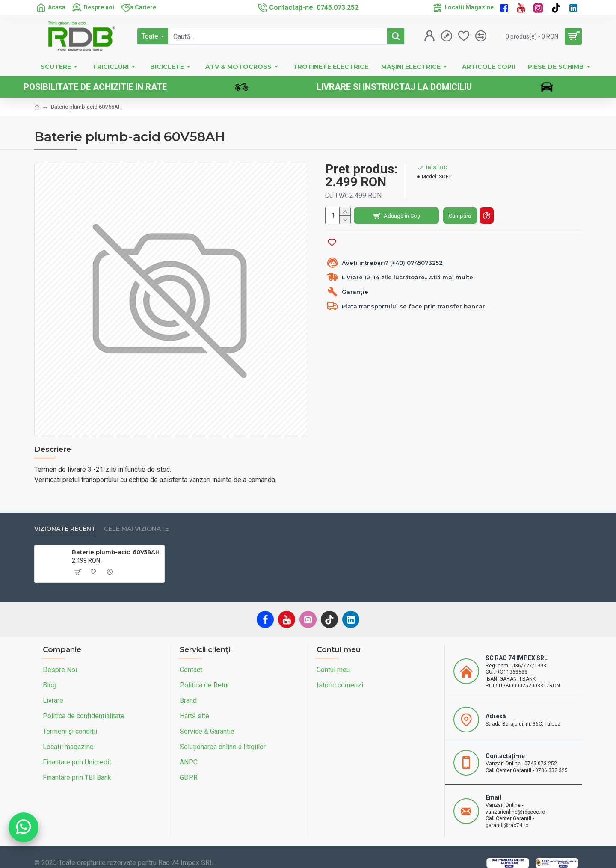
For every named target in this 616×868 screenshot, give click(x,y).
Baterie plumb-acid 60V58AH (116, 542)
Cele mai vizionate (136, 519)
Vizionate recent (65, 519)
